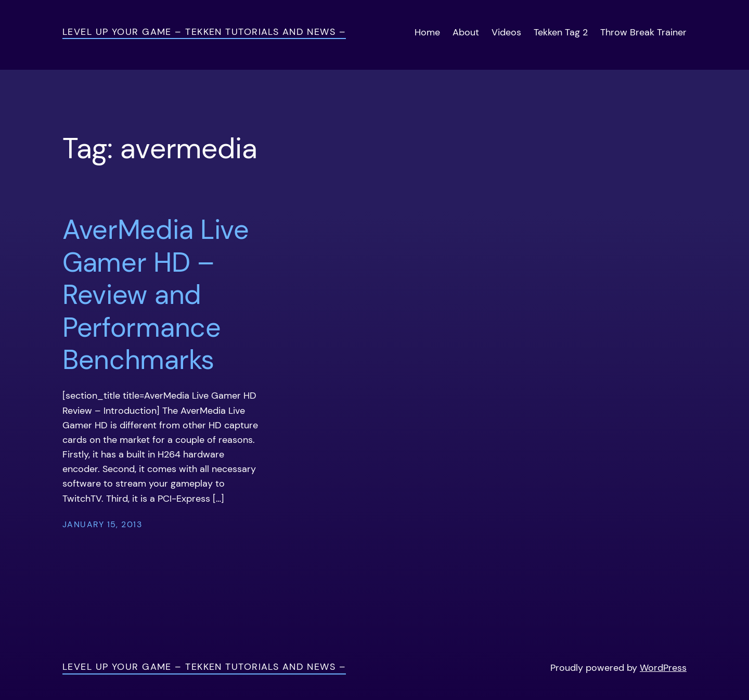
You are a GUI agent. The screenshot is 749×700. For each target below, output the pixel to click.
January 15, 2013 (102, 525)
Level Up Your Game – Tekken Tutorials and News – (204, 32)
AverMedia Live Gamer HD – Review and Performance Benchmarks (156, 295)
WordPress (663, 668)
